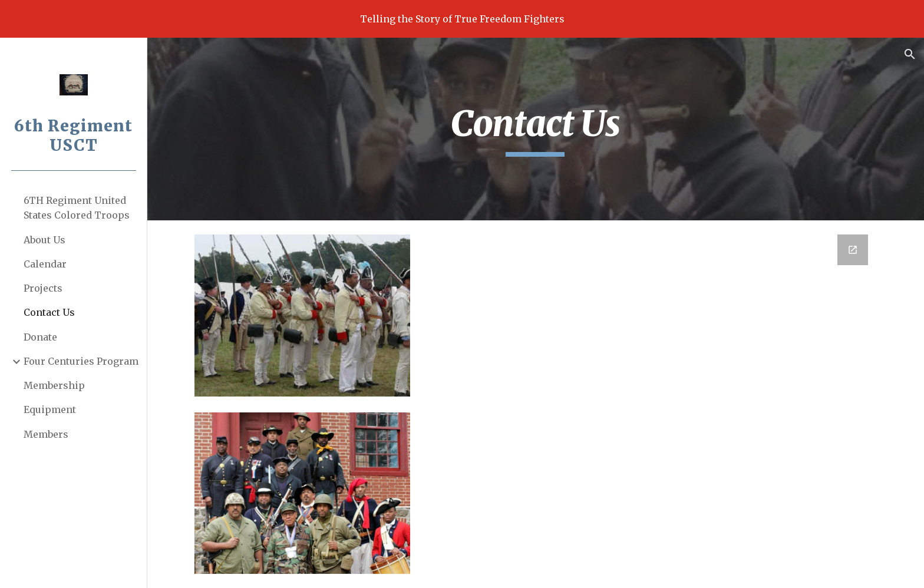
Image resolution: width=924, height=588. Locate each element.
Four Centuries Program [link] (81, 361)
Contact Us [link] (49, 312)
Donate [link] (40, 337)
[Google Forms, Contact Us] (652, 403)
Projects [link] (43, 288)
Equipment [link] (50, 409)
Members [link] (46, 434)
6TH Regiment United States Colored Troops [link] (77, 208)
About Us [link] (44, 240)
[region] (462, 19)
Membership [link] (54, 385)
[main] (536, 129)
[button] (910, 54)
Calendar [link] (45, 264)
